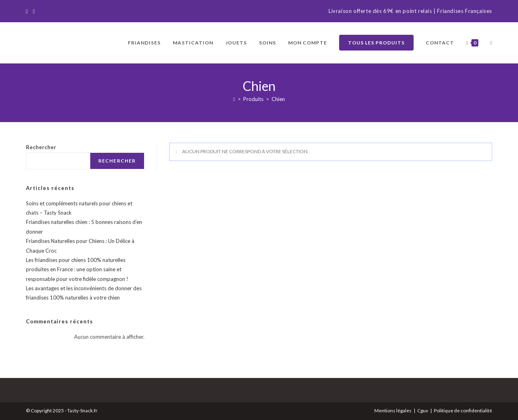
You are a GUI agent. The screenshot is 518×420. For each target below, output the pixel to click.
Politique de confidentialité (463, 411)
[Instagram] (34, 11)
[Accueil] (234, 99)
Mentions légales (393, 411)
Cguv (423, 411)
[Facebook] (28, 11)
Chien (278, 99)
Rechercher (41, 147)
